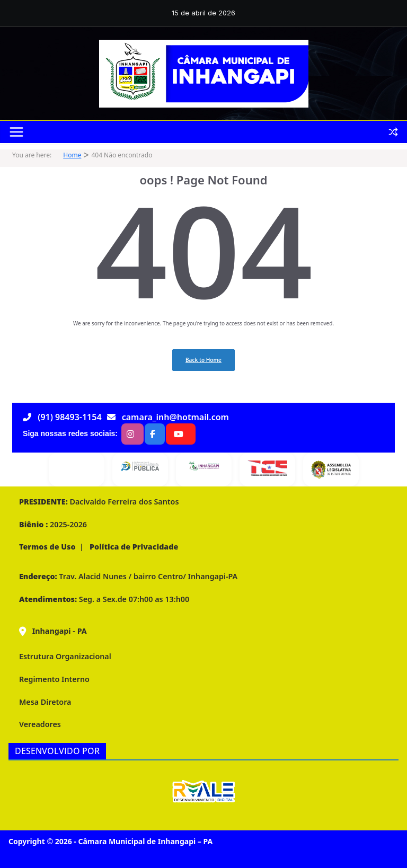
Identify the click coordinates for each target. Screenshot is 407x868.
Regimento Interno (54, 679)
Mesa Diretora (45, 702)
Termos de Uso (47, 547)
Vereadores (40, 724)
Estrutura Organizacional (65, 656)
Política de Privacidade (133, 547)
